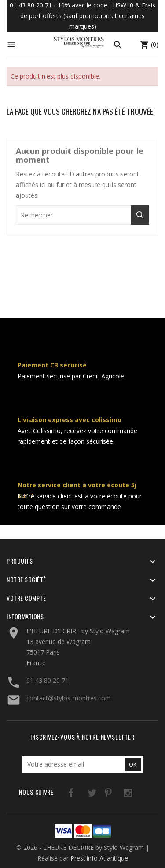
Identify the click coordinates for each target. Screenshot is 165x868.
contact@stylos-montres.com (69, 698)
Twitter (81, 795)
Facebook (63, 795)
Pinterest (99, 795)
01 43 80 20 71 (48, 680)
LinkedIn (135, 795)
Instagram (117, 795)
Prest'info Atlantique (99, 858)
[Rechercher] (82, 215)
